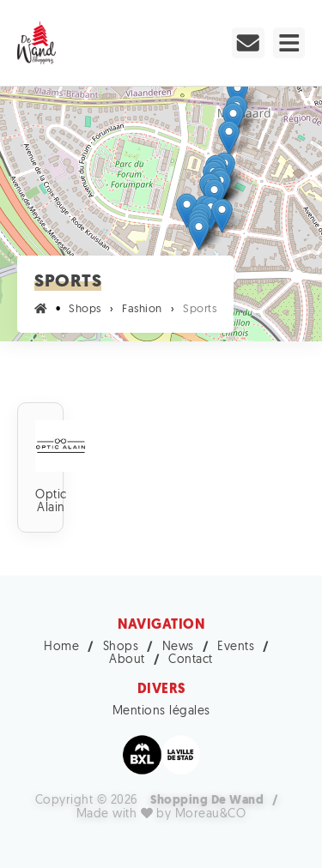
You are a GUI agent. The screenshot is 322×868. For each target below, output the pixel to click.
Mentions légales (161, 711)
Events (236, 647)
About (127, 660)
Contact (191, 660)
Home (61, 647)
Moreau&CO (211, 814)
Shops (121, 647)
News (178, 647)
